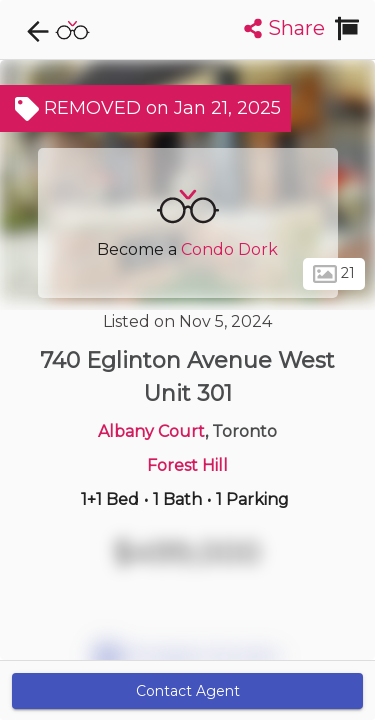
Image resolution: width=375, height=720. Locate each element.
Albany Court (151, 431)
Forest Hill (187, 465)
